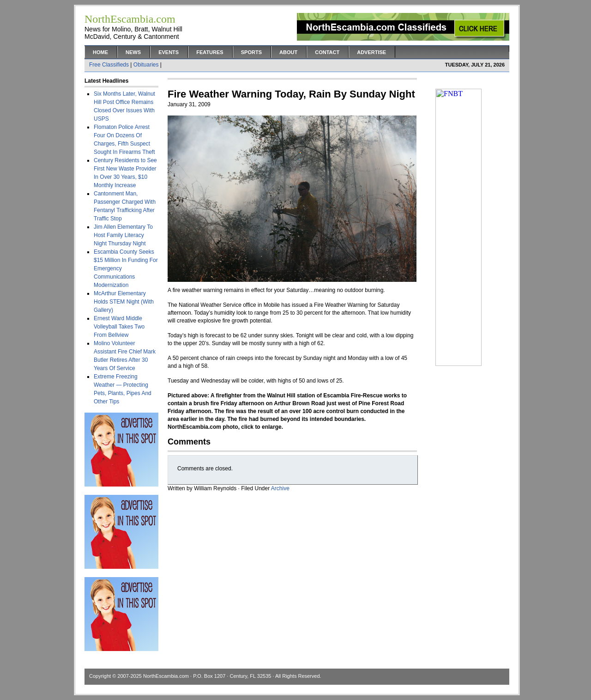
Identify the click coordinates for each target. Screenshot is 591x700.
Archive (280, 488)
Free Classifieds (109, 65)
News (133, 52)
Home (100, 52)
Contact (327, 52)
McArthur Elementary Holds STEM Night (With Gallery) (124, 302)
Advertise (371, 52)
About (288, 52)
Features (210, 52)
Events (169, 52)
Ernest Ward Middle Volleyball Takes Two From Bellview (119, 327)
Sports (251, 52)
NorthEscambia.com (166, 676)
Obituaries (146, 65)
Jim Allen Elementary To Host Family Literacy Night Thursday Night (123, 235)
